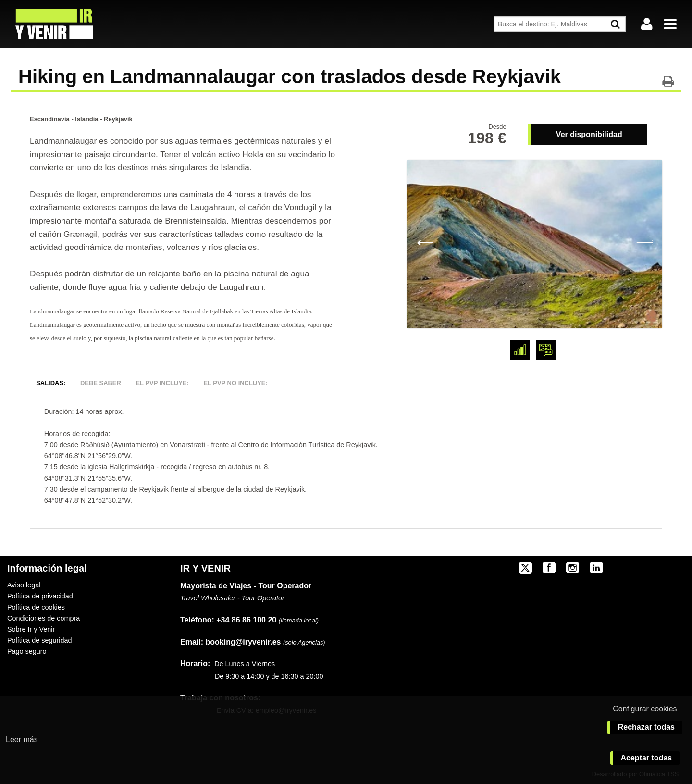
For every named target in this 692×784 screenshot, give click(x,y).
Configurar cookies (645, 709)
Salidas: (51, 383)
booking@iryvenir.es (230, 642)
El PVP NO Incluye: (235, 383)
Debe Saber (101, 383)
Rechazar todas (646, 727)
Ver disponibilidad (589, 134)
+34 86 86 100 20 (246, 620)
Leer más (22, 740)
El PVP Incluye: (162, 383)
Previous (425, 242)
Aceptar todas (647, 758)
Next (644, 242)
